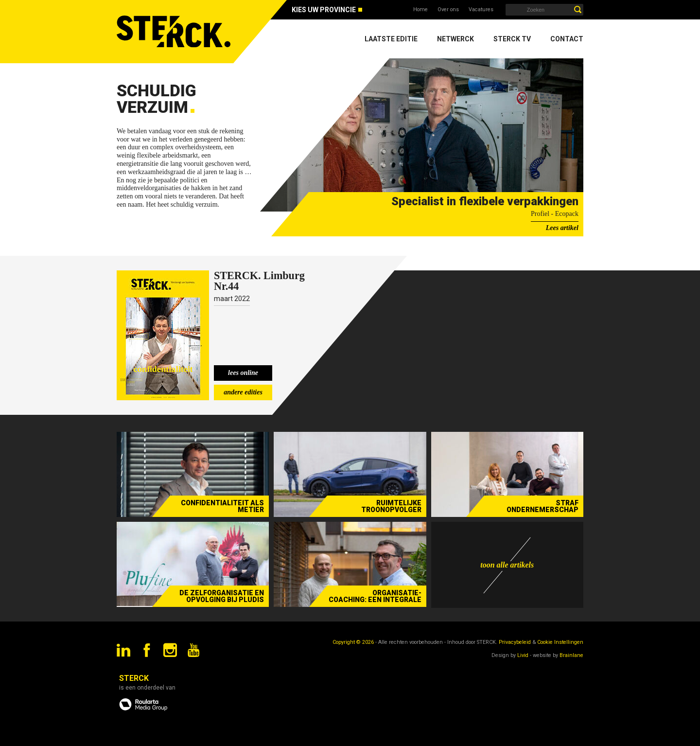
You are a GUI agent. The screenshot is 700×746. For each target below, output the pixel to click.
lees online (243, 373)
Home (420, 9)
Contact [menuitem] (567, 39)
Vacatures (481, 9)
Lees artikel (562, 228)
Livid (523, 655)
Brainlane (571, 655)
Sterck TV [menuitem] (512, 39)
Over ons (448, 9)
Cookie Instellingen (560, 642)
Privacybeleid (515, 642)
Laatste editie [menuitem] (391, 39)
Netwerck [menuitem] (455, 39)
